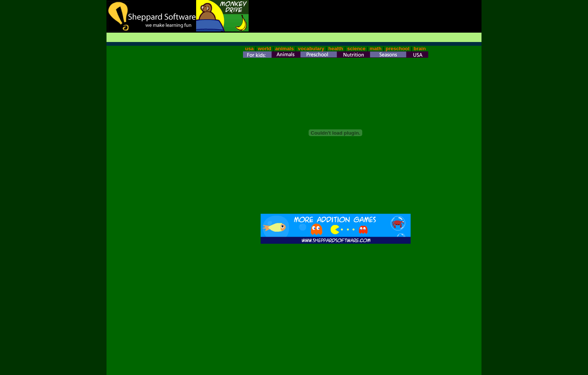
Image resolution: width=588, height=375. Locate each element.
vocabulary (311, 49)
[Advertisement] (394, 11)
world (264, 49)
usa (250, 49)
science (356, 49)
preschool (398, 49)
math (376, 49)
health (336, 49)
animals (285, 49)
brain (420, 49)
